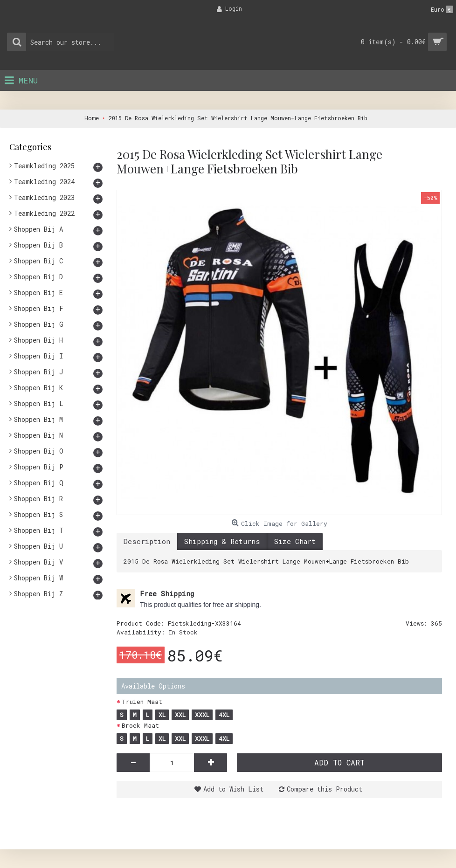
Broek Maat (140, 725)
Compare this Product (325, 789)
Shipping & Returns (222, 541)
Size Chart (295, 541)
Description (147, 541)
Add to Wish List (233, 789)
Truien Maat (142, 702)
